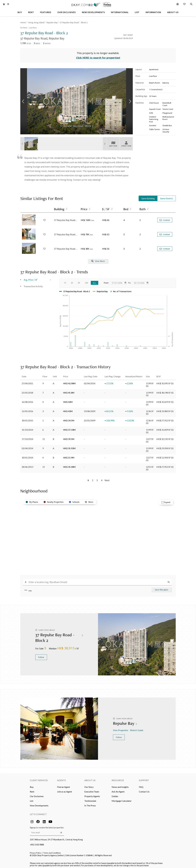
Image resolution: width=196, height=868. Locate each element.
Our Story (89, 786)
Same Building (148, 197)
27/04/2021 (27, 382)
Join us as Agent (65, 790)
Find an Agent (64, 786)
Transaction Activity (33, 285)
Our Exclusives (37, 795)
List (32, 799)
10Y (86, 281)
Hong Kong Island (36, 22)
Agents (61, 779)
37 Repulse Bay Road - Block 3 (66, 219)
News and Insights (120, 786)
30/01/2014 (27, 456)
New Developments (39, 804)
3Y (72, 281)
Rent (32, 790)
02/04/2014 (27, 447)
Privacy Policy (36, 851)
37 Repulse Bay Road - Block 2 (66, 233)
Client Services (39, 779)
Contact (165, 219)
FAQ (141, 786)
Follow (41, 656)
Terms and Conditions (52, 851)
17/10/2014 (27, 438)
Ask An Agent (118, 790)
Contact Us (144, 790)
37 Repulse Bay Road (69, 22)
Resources (118, 779)
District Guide (137, 729)
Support (144, 779)
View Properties (121, 729)
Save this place (162, 588)
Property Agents (92, 795)
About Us (90, 779)
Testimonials (90, 799)
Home (23, 22)
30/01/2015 (27, 419)
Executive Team (92, 790)
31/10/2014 (27, 428)
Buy (32, 786)
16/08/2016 (27, 401)
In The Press (90, 804)
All (95, 281)
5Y (79, 281)
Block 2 (84, 22)
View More (98, 260)
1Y (65, 281)
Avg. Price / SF (31, 278)
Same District (166, 197)
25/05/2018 (27, 391)
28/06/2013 (27, 465)
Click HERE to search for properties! (98, 56)
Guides (115, 795)
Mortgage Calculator (122, 799)
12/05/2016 (27, 410)
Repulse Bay (52, 22)
